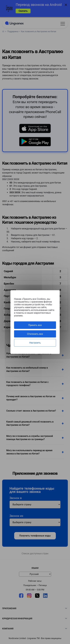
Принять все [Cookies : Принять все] (35, 325)
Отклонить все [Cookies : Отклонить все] (35, 334)
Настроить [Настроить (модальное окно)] (35, 343)
